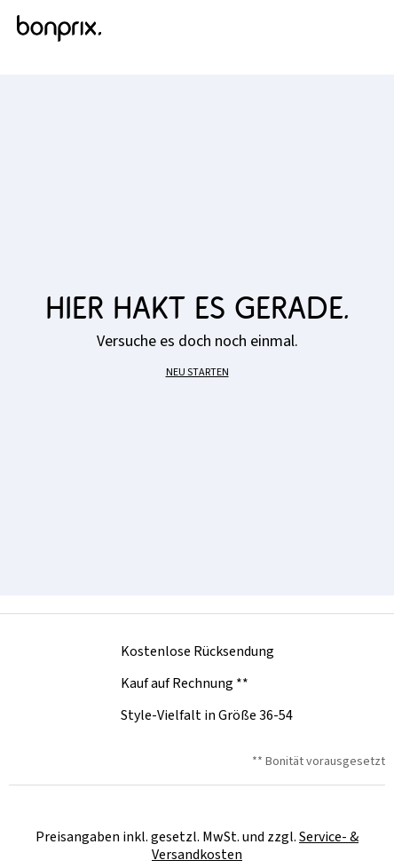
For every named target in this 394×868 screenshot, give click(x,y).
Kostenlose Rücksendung (197, 651)
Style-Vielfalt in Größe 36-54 (207, 715)
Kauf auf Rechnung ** (185, 683)
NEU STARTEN (197, 372)
